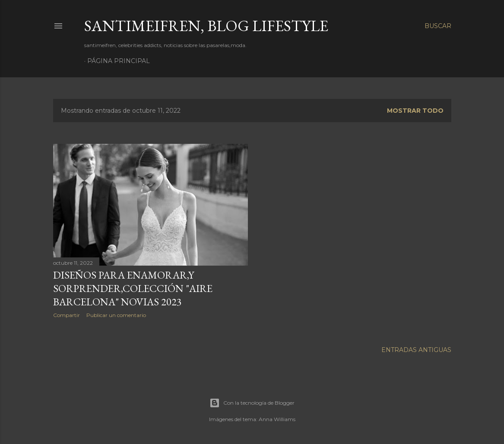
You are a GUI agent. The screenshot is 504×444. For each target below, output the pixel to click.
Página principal (119, 61)
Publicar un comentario (116, 315)
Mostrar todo (415, 111)
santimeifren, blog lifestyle (206, 26)
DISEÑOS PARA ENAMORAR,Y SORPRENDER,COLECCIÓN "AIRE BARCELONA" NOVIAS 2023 (133, 288)
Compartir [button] (67, 315)
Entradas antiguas (416, 350)
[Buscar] (438, 26)
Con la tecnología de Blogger (252, 403)
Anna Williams (277, 419)
